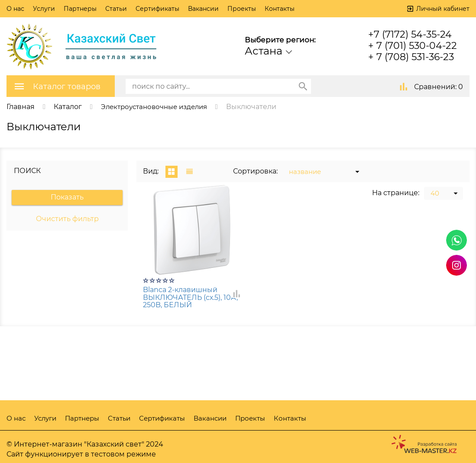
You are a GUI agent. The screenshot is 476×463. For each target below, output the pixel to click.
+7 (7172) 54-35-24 (410, 34)
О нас (15, 9)
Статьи (116, 9)
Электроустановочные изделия (158, 106)
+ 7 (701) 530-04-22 (413, 46)
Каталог (68, 106)
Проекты (242, 9)
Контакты (280, 9)
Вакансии (203, 9)
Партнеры (80, 9)
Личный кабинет (443, 9)
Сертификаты (157, 9)
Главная (21, 106)
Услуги (44, 9)
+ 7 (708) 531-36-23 (411, 57)
